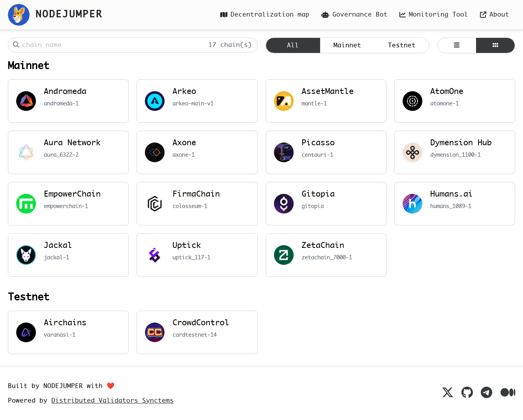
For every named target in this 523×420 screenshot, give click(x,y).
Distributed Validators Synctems (112, 401)
